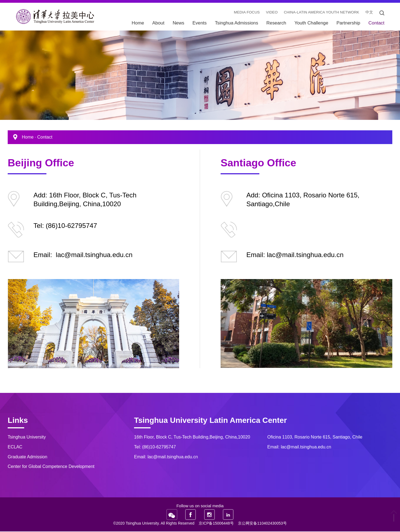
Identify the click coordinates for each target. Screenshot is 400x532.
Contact (45, 137)
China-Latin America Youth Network (320, 13)
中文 (368, 13)
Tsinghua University (27, 437)
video (269, 13)
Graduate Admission (27, 457)
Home (28, 137)
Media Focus (243, 13)
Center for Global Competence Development (51, 467)
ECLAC (15, 447)
